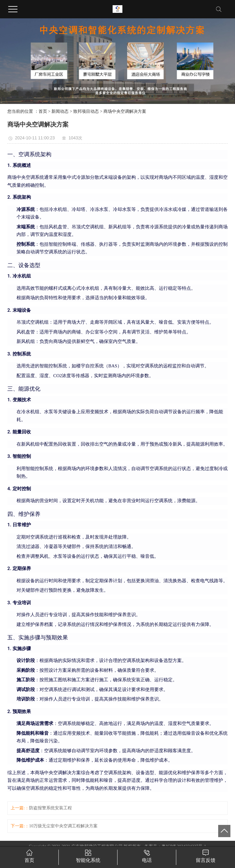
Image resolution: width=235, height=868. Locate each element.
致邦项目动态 (86, 111)
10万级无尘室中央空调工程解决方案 (63, 826)
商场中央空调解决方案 (125, 111)
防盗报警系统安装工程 (50, 808)
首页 (43, 111)
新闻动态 (60, 111)
